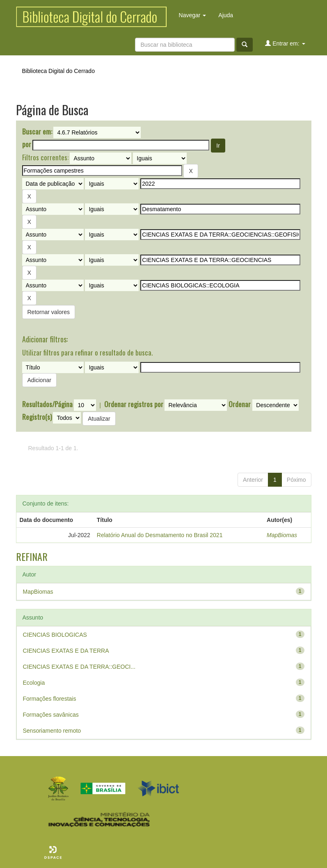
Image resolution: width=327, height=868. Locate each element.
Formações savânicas (51, 715)
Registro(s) (37, 417)
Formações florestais (50, 699)
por (27, 144)
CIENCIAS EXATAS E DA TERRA (66, 651)
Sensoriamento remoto (52, 731)
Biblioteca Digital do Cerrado (58, 71)
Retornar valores (49, 312)
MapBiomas (282, 535)
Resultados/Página (47, 404)
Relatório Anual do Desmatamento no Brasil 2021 (160, 535)
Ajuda (226, 15)
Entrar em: (285, 43)
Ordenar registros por (134, 404)
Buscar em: (37, 132)
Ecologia (34, 683)
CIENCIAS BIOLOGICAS (55, 635)
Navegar (193, 15)
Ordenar (240, 404)
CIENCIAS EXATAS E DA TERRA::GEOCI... (79, 667)
